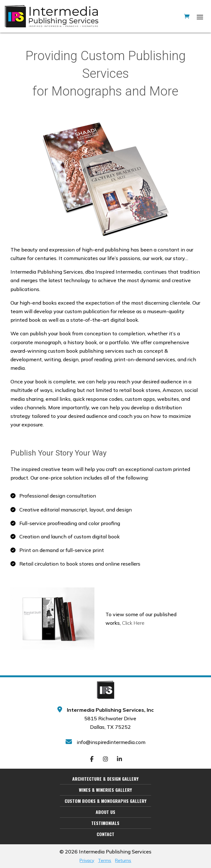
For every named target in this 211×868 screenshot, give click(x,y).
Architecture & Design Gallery (105, 779)
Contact (105, 834)
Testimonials (105, 823)
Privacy (87, 860)
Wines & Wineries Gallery (105, 790)
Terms (105, 860)
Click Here (133, 623)
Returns (123, 860)
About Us (105, 812)
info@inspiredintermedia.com (111, 742)
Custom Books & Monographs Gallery (105, 801)
